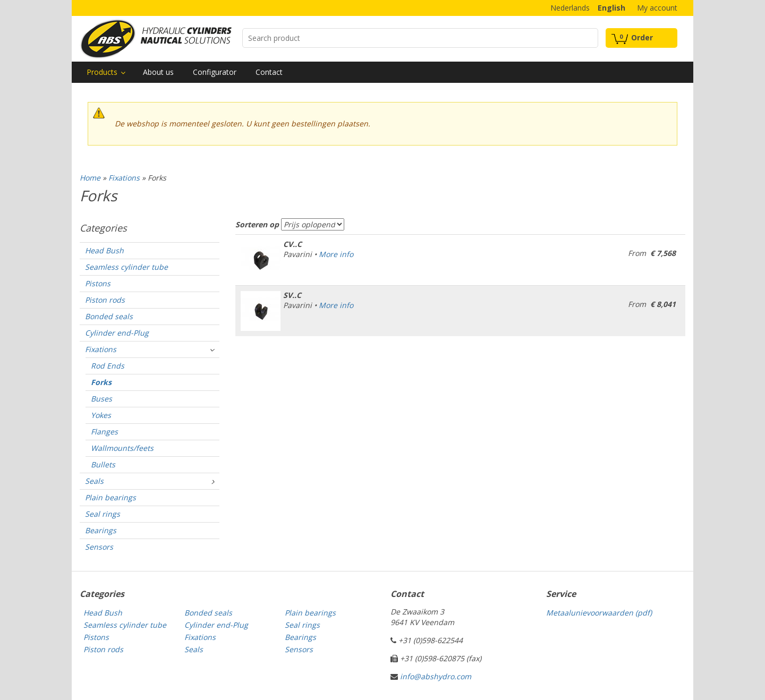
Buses (101, 399)
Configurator (215, 72)
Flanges (104, 432)
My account (657, 8)
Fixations (124, 178)
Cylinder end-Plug (117, 333)
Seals (94, 481)
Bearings (101, 530)
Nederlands (570, 8)
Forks (101, 382)
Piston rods (105, 300)
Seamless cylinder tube (126, 267)
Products (102, 72)
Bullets (103, 464)
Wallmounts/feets (122, 448)
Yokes (101, 415)
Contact (269, 72)
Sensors (99, 547)
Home (90, 178)
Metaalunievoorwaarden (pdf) (599, 613)
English (611, 8)
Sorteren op (257, 224)
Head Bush (104, 250)
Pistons (98, 283)
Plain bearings (110, 497)
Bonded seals (109, 316)
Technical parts (156, 39)
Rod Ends (108, 366)
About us (158, 72)
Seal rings (103, 514)
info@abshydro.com (436, 676)
